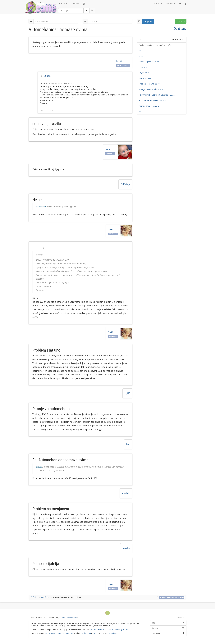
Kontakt (168, 628)
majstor (145, 78)
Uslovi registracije (121, 630)
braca (119, 61)
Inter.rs (47, 633)
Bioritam (62, 633)
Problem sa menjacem (152, 100)
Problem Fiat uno (149, 84)
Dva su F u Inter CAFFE (68, 618)
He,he (144, 73)
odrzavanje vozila (149, 62)
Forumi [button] (63, 4)
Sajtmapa (168, 633)
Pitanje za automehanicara (153, 89)
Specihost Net (85, 633)
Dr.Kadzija (125, 184)
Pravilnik (94, 630)
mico (107, 149)
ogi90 (127, 393)
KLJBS (94, 633)
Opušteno (180, 29)
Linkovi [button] (158, 4)
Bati (128, 444)
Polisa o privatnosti (106, 630)
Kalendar (69, 633)
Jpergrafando (113, 633)
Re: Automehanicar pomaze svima (158, 95)
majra (111, 229)
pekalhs (126, 548)
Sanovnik (54, 633)
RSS (168, 623)
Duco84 (48, 76)
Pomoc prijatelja (149, 106)
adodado (126, 493)
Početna (34, 597)
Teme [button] (75, 4)
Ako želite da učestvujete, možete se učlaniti (156, 45)
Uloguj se (148, 21)
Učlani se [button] (181, 21)
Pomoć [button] (171, 4)
